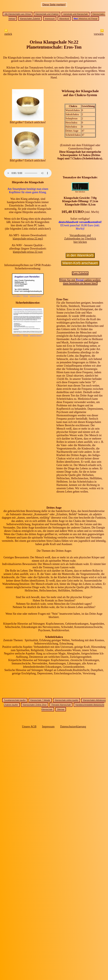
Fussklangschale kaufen (15, 700)
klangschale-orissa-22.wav (28, 252)
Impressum (50, 19)
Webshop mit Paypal (85, 19)
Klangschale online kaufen (66, 700)
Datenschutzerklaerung (73, 727)
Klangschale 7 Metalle (40, 700)
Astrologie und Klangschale (75, 14)
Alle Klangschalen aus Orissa (18, 14)
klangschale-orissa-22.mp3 (28, 239)
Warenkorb (64, 19)
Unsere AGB (29, 727)
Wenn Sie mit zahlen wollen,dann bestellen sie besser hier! (80, 282)
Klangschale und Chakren (47, 14)
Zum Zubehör (80, 273)
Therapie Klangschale (61, 705)
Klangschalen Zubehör (30, 19)
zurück (8, 33)
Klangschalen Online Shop (35, 705)
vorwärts (99, 33)
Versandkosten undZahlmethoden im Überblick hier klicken (80, 239)
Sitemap (61, 709)
